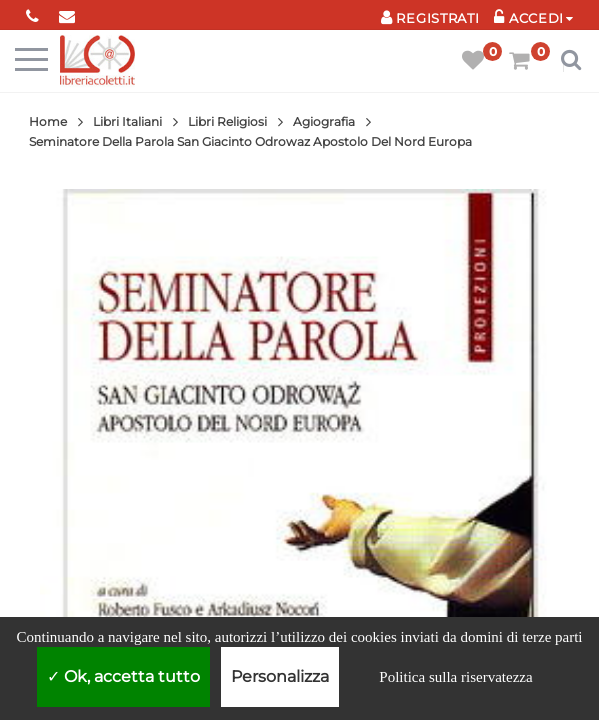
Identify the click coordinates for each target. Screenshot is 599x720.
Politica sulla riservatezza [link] (455, 677)
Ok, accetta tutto (123, 676)
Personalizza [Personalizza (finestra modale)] (280, 676)
